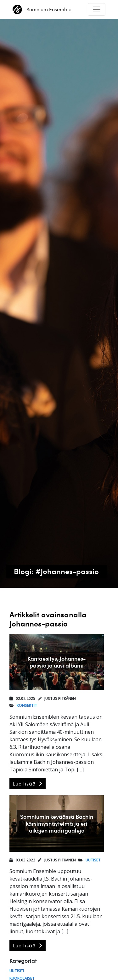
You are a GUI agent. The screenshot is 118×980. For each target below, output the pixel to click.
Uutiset (93, 860)
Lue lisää (28, 784)
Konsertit (27, 705)
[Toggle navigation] (97, 9)
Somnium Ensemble (42, 9)
